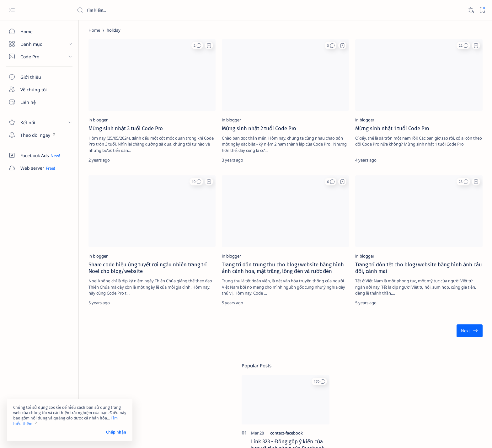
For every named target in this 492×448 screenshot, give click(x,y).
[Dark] (471, 10)
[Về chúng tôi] (36, 89)
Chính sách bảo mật (410, 402)
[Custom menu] (36, 135)
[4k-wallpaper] (412, 311)
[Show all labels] (405, 357)
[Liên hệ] (36, 102)
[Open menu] (12, 10)
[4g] (458, 296)
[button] (160, 45)
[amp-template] (458, 343)
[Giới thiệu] (36, 77)
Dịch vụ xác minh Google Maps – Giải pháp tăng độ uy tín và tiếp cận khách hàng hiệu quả (439, 226)
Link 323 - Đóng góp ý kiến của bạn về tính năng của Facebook (437, 123)
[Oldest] (366, 300)
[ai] (458, 327)
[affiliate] (412, 327)
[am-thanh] (412, 343)
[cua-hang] (429, 211)
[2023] (412, 296)
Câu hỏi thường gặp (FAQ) (416, 408)
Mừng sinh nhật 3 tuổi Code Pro (122, 109)
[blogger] (97, 101)
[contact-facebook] (436, 111)
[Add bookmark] (172, 45)
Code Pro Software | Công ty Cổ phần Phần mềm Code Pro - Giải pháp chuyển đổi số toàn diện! (189, 436)
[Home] (36, 31)
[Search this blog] (124, 10)
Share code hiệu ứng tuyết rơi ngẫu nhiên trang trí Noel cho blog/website (130, 230)
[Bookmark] (482, 10)
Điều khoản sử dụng (410, 391)
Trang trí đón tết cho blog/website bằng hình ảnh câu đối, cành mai (325, 230)
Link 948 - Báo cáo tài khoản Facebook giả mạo (434, 167)
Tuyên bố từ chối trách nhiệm (419, 396)
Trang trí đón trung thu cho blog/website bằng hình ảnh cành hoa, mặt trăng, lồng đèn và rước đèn (231, 234)
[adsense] (458, 311)
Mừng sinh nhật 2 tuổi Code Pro (222, 109)
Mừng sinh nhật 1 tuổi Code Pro (322, 109)
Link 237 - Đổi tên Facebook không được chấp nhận (433, 257)
